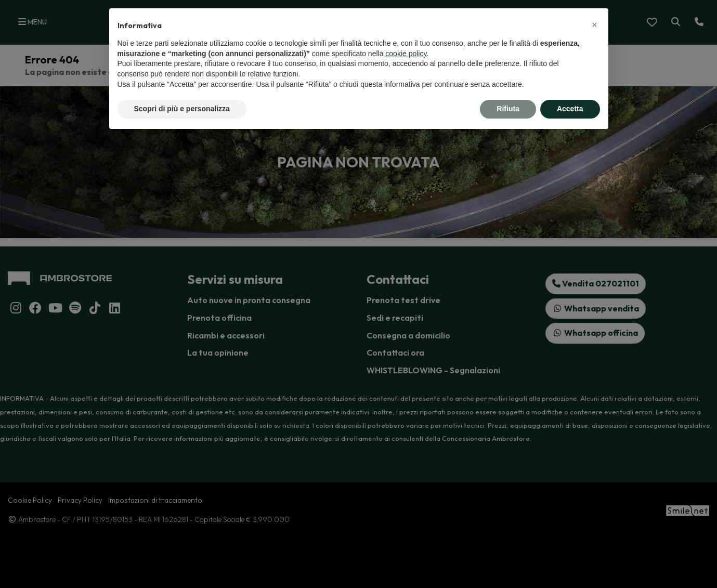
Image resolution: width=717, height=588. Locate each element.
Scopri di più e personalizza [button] (182, 109)
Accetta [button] (570, 109)
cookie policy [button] (406, 54)
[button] (595, 25)
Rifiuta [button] (508, 109)
